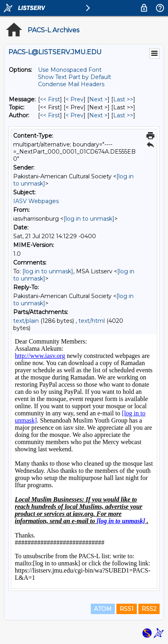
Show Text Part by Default (75, 77)
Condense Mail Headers (71, 84)
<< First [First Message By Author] (50, 115)
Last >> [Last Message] (123, 99)
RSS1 (127, 609)
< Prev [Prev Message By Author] (75, 115)
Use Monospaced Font (70, 70)
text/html (92, 321)
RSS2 (149, 609)
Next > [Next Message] (98, 99)
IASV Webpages (36, 201)
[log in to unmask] (89, 219)
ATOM (103, 609)
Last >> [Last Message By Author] (123, 115)
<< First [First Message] (50, 99)
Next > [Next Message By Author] (98, 115)
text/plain (26, 321)
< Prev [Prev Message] (75, 99)
